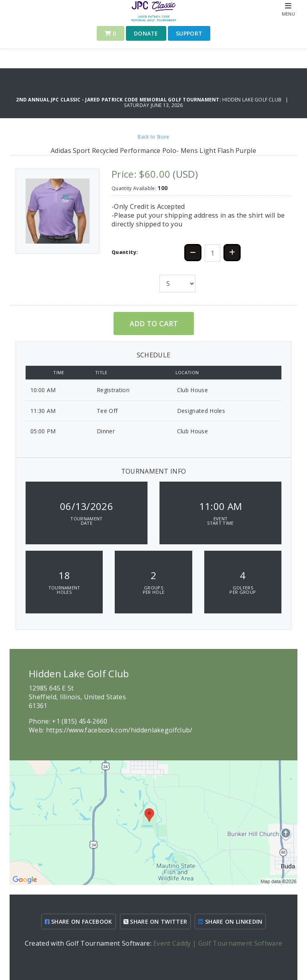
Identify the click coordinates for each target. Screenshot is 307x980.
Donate (146, 33)
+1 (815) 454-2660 (80, 721)
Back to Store (153, 137)
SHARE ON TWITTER (155, 921)
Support (189, 33)
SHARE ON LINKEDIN (230, 921)
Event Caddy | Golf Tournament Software (218, 943)
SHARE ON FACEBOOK (79, 921)
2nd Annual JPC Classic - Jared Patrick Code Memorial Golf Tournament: (119, 100)
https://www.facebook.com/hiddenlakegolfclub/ (119, 730)
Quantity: (125, 252)
